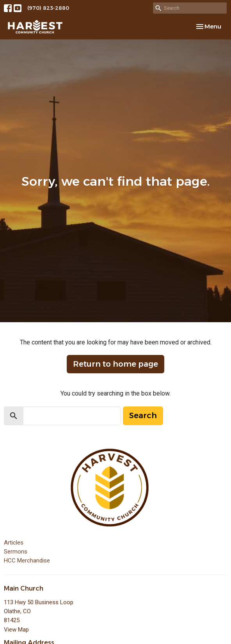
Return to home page (115, 364)
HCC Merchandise (27, 561)
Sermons (16, 552)
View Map (16, 630)
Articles (14, 543)
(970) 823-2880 (48, 8)
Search (143, 415)
